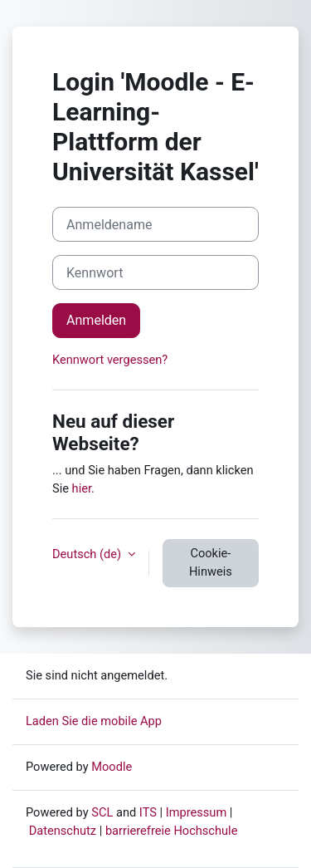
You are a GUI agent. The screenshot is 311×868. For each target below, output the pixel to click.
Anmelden (96, 320)
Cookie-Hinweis (211, 562)
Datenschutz (63, 831)
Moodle (112, 767)
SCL (102, 812)
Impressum (197, 812)
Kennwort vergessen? (110, 360)
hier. (83, 488)
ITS (148, 812)
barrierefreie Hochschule (172, 831)
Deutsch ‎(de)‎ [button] (88, 554)
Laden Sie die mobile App (94, 721)
